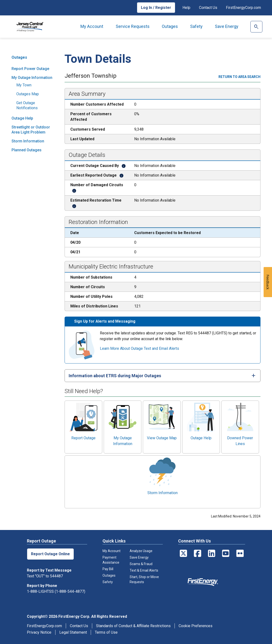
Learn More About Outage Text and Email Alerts (139, 348)
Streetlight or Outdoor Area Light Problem (31, 130)
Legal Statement (73, 632)
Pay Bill (108, 569)
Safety (196, 26)
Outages (170, 26)
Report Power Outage (30, 69)
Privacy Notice (39, 632)
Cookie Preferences (196, 626)
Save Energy (227, 26)
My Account (92, 26)
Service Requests (133, 26)
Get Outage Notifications (27, 105)
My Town (24, 85)
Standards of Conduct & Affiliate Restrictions (133, 626)
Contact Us (208, 8)
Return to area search (239, 77)
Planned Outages (27, 150)
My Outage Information (32, 78)
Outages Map (28, 94)
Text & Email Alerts (144, 570)
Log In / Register (156, 8)
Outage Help (22, 118)
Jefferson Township (91, 76)
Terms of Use (106, 632)
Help (186, 8)
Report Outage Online (51, 554)
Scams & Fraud (141, 564)
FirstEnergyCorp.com (243, 8)
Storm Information (28, 141)
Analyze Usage (141, 551)
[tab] (163, 376)
